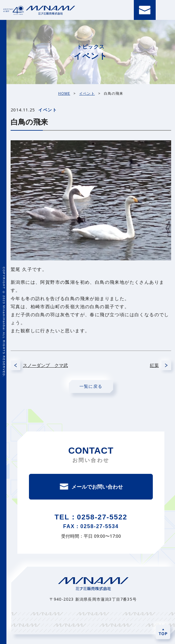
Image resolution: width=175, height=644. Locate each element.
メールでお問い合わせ (97, 487)
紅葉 (154, 365)
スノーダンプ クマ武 (45, 365)
